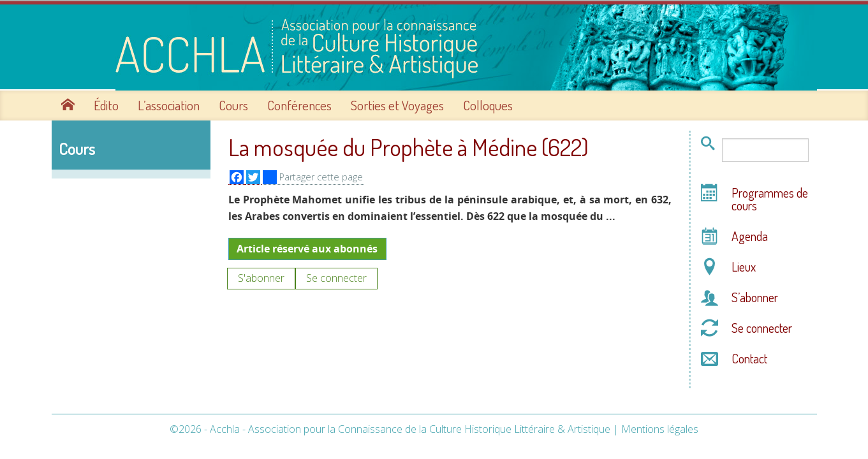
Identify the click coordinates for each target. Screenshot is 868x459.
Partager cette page (313, 176)
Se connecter (336, 277)
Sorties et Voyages (397, 104)
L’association (169, 104)
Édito (106, 104)
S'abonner (261, 277)
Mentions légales (660, 427)
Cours (233, 104)
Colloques (488, 104)
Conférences (299, 104)
